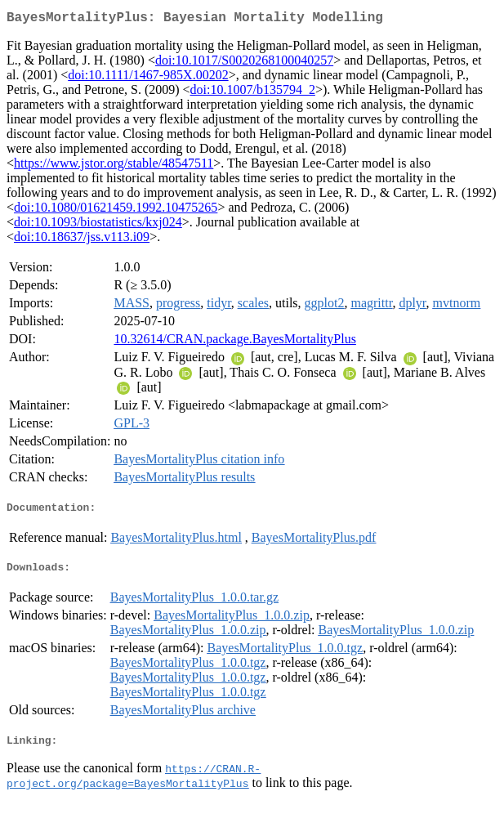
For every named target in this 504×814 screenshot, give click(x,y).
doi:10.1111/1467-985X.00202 (148, 78)
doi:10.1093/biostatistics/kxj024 (98, 225)
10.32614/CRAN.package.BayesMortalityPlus (234, 342)
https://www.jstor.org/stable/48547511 (114, 166)
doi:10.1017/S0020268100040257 (244, 63)
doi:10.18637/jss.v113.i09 (82, 240)
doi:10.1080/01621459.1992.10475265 (116, 210)
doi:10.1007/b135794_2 (253, 93)
